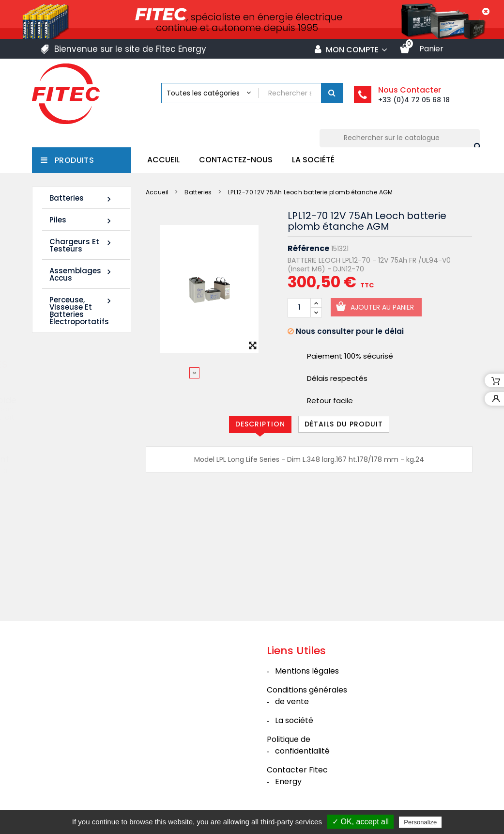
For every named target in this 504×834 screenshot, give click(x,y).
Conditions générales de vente (307, 696)
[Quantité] (299, 308)
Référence (308, 249)
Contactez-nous (236, 160)
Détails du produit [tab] (344, 424)
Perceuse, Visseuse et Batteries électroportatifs (82, 311)
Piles (82, 220)
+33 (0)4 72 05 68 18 (414, 100)
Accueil (163, 160)
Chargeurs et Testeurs (82, 245)
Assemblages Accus (82, 274)
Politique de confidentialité (298, 745)
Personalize (420, 822)
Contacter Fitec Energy (297, 776)
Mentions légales (307, 671)
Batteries (82, 198)
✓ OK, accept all (360, 822)
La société (313, 160)
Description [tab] (260, 424)
